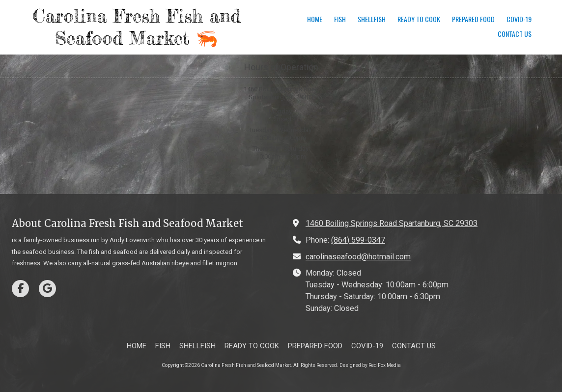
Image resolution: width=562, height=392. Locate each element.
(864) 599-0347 (358, 240)
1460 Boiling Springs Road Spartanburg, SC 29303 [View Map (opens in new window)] (392, 223)
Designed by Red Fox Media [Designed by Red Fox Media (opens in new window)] (370, 365)
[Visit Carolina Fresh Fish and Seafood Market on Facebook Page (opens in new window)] (20, 289)
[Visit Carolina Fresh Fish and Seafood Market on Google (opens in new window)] (47, 289)
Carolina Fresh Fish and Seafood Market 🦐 (137, 27)
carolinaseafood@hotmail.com (358, 257)
